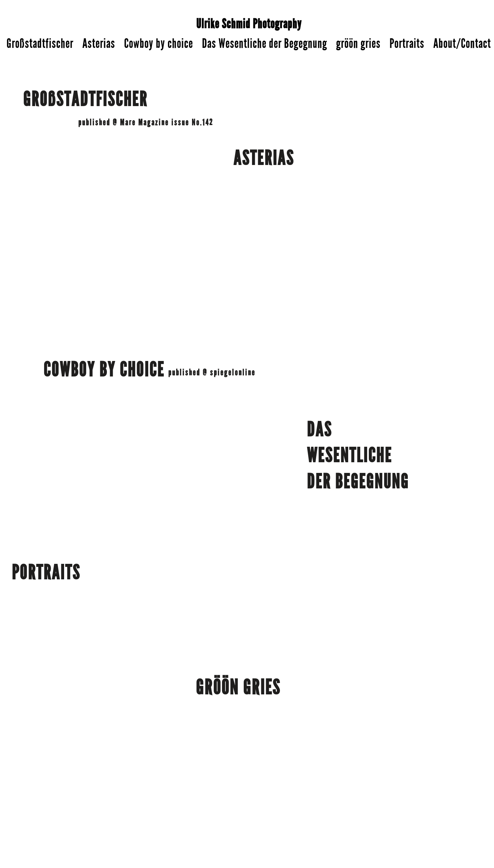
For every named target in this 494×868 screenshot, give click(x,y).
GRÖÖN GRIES (238, 688)
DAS (321, 430)
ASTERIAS (264, 158)
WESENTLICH (346, 456)
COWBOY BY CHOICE (104, 370)
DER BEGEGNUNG (358, 482)
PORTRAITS (46, 573)
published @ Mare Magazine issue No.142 (146, 123)
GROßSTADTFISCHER (85, 100)
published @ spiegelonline (212, 373)
